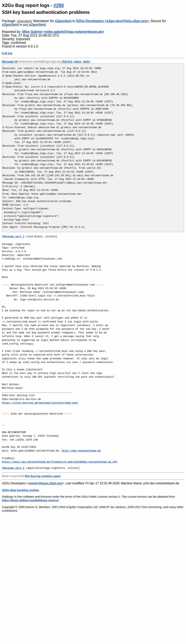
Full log (7, 53)
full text (67, 62)
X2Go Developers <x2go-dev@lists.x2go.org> (112, 21)
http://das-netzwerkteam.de (81, 451)
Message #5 (10, 62)
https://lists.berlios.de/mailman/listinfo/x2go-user (40, 403)
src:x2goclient (34, 25)
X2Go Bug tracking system (20, 490)
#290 (59, 5)
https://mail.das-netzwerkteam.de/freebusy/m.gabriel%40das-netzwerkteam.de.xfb (60, 462)
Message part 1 (14, 236)
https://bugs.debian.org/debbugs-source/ (30, 500)
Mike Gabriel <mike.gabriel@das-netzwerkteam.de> (63, 32)
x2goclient (24, 21)
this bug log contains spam (43, 476)
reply (86, 62)
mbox (77, 62)
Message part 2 (14, 468)
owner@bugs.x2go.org (45, 483)
